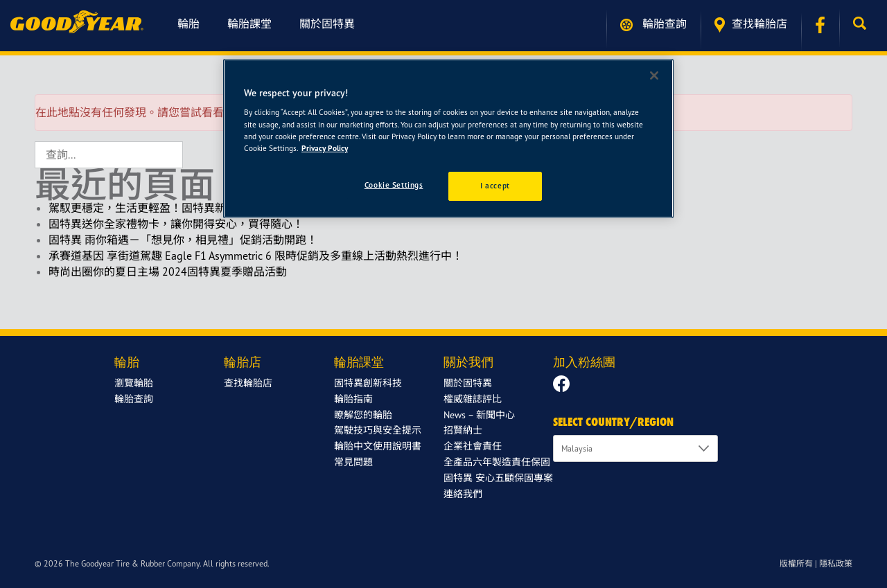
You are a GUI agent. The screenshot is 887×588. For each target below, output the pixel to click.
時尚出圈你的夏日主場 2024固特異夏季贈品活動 (168, 271)
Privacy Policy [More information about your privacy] (325, 148)
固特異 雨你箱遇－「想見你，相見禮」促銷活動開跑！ (183, 240)
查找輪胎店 (751, 25)
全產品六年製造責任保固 (497, 462)
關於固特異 (327, 24)
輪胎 (188, 24)
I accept (495, 186)
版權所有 (796, 563)
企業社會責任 (473, 446)
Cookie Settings (394, 185)
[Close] (654, 75)
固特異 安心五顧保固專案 (498, 478)
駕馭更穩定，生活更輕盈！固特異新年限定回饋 (165, 208)
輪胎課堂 (249, 24)
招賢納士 (463, 430)
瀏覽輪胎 (134, 383)
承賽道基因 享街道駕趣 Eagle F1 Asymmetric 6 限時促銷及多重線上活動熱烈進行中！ (256, 256)
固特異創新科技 (368, 383)
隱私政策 (836, 563)
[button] (863, 24)
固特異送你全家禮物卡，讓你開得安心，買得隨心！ (176, 224)
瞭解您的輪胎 (363, 415)
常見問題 (353, 462)
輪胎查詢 (653, 24)
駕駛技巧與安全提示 (378, 430)
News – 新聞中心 (479, 415)
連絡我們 (463, 493)
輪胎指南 (353, 399)
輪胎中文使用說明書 (378, 446)
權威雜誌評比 (473, 399)
